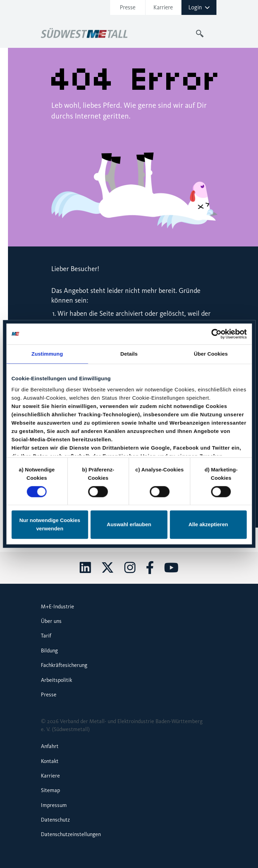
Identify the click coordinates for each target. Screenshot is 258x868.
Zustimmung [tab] (47, 354)
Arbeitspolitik (56, 680)
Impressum (54, 805)
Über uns (51, 621)
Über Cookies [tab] (211, 354)
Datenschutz (55, 820)
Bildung (49, 650)
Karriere (163, 7)
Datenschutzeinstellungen (71, 834)
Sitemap (50, 790)
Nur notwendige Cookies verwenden (50, 525)
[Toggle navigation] (213, 34)
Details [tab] (129, 354)
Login (199, 7)
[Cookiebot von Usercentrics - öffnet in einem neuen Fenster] (216, 334)
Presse (128, 7)
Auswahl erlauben (129, 525)
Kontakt (50, 761)
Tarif (46, 636)
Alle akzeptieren (208, 525)
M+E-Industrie (57, 606)
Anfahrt (50, 746)
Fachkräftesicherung (64, 665)
